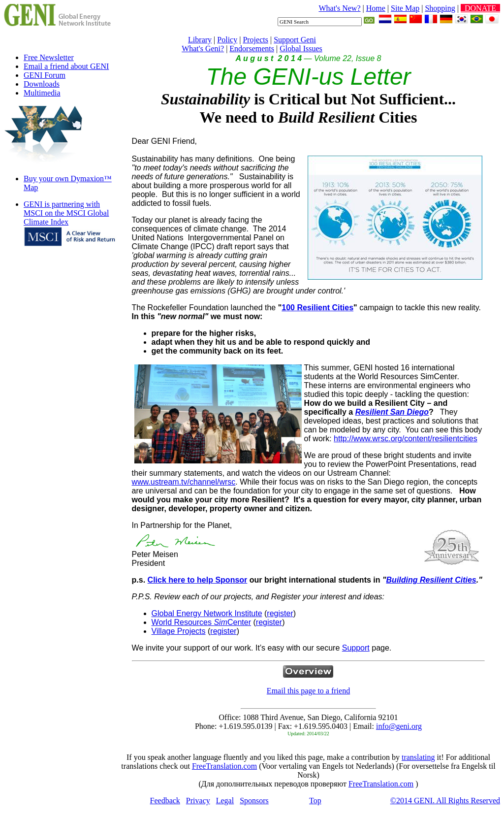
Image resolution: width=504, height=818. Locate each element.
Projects (255, 40)
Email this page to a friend (308, 691)
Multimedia (42, 93)
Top (315, 801)
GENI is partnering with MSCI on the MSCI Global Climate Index (66, 213)
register (280, 613)
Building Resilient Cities (431, 580)
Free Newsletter (49, 57)
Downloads (42, 84)
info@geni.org (399, 726)
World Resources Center (201, 622)
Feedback (165, 801)
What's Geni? (203, 49)
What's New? (339, 8)
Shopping (440, 8)
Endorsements (252, 49)
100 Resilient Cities (317, 308)
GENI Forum (45, 75)
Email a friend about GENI (66, 66)
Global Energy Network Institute (207, 613)
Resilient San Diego (392, 412)
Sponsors (254, 801)
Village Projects (179, 631)
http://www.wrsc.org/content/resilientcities (406, 439)
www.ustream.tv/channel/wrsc (184, 482)
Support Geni (295, 40)
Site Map (405, 8)
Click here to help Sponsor (198, 580)
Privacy (198, 801)
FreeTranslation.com (224, 766)
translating (418, 757)
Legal (225, 801)
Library (200, 40)
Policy (227, 40)
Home (376, 8)
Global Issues (301, 49)
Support (356, 648)
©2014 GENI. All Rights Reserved (445, 801)
